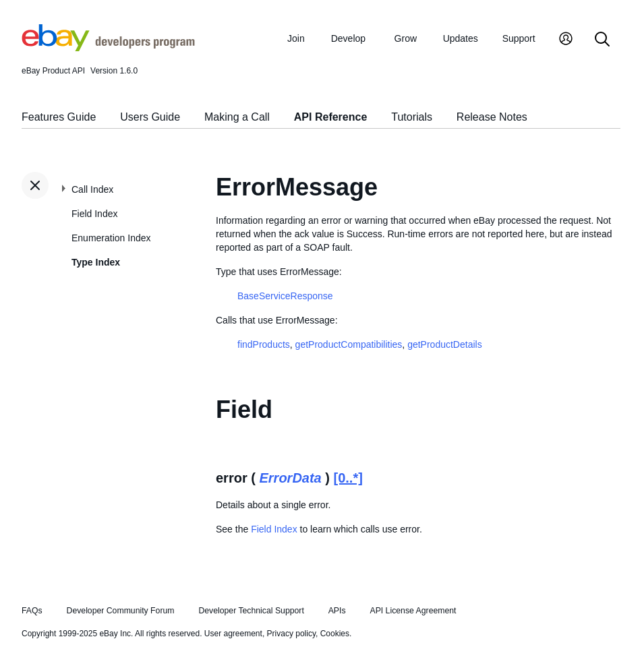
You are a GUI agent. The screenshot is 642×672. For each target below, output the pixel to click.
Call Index (92, 189)
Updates (461, 38)
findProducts (264, 344)
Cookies (335, 634)
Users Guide (150, 117)
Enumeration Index (111, 238)
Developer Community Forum (121, 611)
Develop (348, 38)
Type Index (96, 262)
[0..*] (348, 478)
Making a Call (237, 117)
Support (519, 38)
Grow (406, 38)
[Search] (602, 40)
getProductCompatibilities (349, 344)
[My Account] (566, 40)
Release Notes (492, 117)
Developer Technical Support (251, 611)
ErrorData (290, 478)
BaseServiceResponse (285, 296)
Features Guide (59, 117)
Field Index (94, 214)
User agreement (233, 634)
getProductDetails (445, 344)
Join (296, 38)
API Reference (331, 117)
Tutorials (412, 117)
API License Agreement (413, 611)
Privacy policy (291, 634)
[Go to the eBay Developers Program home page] (108, 48)
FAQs (32, 611)
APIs (337, 611)
